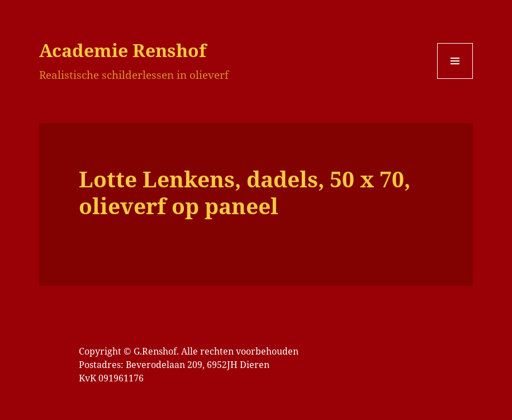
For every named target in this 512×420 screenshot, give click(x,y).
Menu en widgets (455, 79)
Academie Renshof (123, 50)
